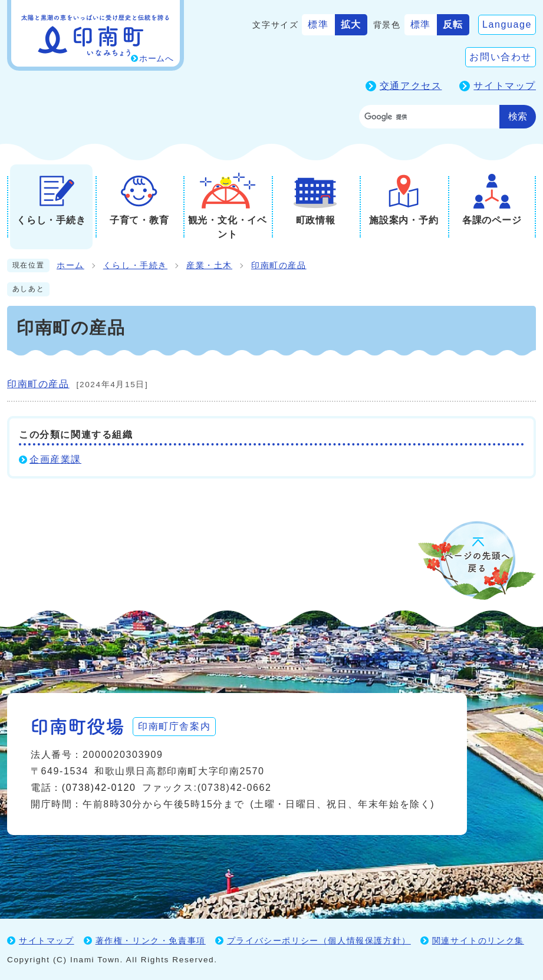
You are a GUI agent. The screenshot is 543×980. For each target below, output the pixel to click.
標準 (318, 24)
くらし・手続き (135, 265)
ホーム (70, 265)
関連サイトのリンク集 (478, 940)
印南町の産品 (279, 265)
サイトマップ (505, 86)
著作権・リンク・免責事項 (151, 940)
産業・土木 (209, 265)
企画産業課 (55, 459)
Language (507, 24)
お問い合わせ (501, 57)
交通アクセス (411, 86)
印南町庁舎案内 (175, 726)
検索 (518, 116)
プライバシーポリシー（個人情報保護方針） (319, 940)
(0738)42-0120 (99, 787)
